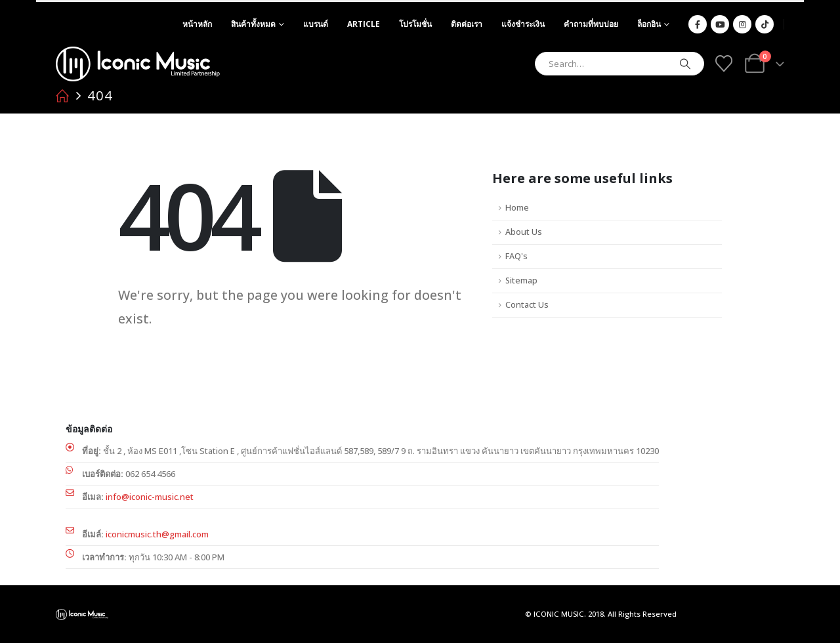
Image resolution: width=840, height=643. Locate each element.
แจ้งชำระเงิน (523, 24)
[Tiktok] (765, 24)
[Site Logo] (138, 64)
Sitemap (521, 280)
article (364, 24)
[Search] (685, 64)
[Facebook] (698, 24)
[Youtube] (720, 24)
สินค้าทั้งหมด (253, 24)
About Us (524, 232)
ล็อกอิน (649, 24)
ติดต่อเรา (467, 24)
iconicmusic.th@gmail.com (157, 534)
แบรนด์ (316, 24)
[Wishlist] (724, 64)
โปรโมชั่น (415, 24)
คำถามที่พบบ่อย (591, 24)
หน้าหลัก (197, 24)
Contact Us (527, 305)
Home (517, 208)
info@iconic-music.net (150, 497)
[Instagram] (742, 24)
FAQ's (516, 256)
